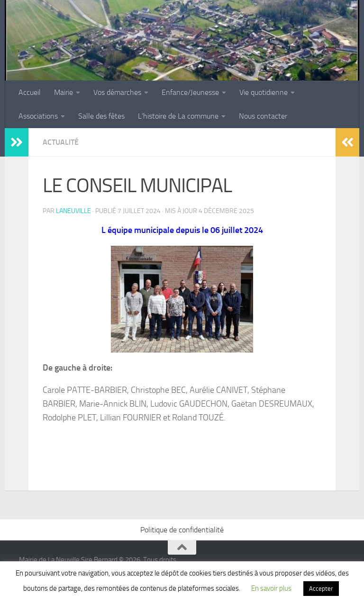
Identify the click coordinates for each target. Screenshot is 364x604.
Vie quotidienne (264, 92)
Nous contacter (263, 116)
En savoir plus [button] (271, 588)
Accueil (30, 92)
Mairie (64, 92)
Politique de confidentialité (182, 530)
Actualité (61, 142)
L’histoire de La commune (178, 116)
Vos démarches (117, 92)
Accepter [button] (321, 589)
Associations (38, 116)
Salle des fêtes (101, 116)
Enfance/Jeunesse (190, 92)
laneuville (73, 211)
